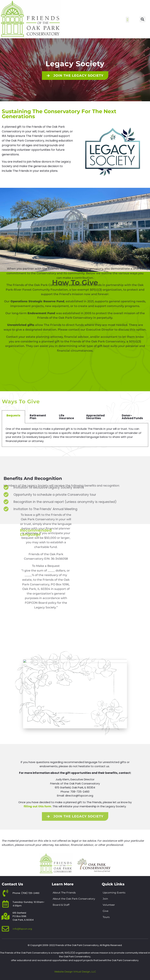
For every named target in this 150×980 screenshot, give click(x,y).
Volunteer (109, 905)
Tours (106, 917)
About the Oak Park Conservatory (74, 899)
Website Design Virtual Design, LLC (75, 972)
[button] (127, 20)
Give (105, 911)
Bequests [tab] (13, 415)
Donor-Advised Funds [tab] (132, 417)
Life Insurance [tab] (66, 417)
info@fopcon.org (22, 929)
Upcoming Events (114, 893)
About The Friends (64, 893)
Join (105, 899)
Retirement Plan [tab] (38, 417)
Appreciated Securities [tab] (95, 417)
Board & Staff (61, 905)
